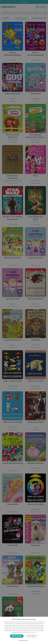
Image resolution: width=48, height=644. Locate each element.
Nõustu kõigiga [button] (17, 636)
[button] (24, 640)
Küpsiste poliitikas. (31, 632)
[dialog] (24, 630)
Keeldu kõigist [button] (32, 636)
